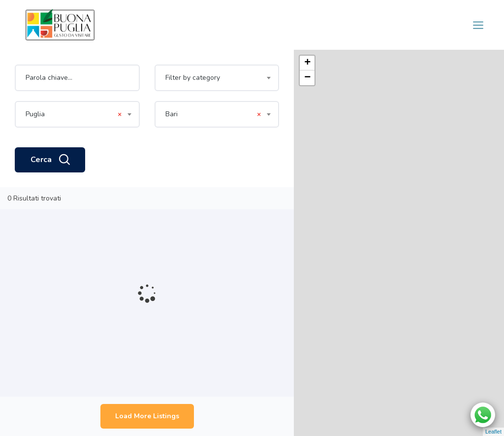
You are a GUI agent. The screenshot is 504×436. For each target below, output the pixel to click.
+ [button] (307, 63)
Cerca (50, 160)
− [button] (307, 78)
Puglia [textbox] (74, 114)
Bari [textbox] (213, 114)
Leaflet (493, 432)
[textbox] (217, 78)
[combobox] (217, 78)
